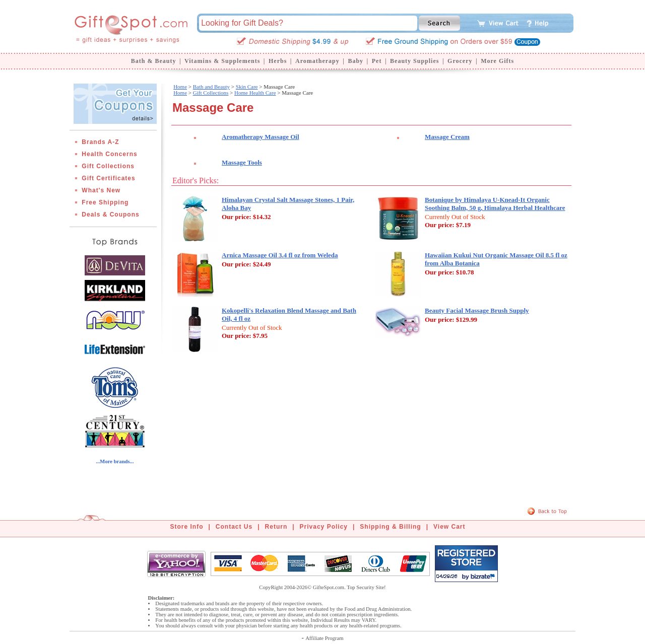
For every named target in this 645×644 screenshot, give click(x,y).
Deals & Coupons (110, 214)
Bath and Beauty (211, 87)
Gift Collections (108, 166)
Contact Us (234, 527)
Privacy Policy (324, 527)
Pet (377, 61)
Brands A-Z (100, 142)
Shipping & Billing (390, 527)
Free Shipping (105, 202)
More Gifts (497, 61)
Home (180, 87)
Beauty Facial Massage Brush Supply (477, 310)
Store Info (187, 527)
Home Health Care (255, 93)
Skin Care (247, 87)
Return (276, 527)
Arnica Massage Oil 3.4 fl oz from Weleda (280, 255)
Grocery (460, 61)
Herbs (278, 61)
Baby (356, 61)
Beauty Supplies (414, 61)
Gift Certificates (108, 178)
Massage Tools (242, 162)
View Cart (449, 527)
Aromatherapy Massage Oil (261, 137)
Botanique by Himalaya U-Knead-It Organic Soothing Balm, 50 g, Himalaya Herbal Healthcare (495, 204)
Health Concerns (109, 154)
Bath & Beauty (154, 61)
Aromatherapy (317, 61)
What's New (101, 190)
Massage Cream (447, 137)
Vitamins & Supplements (222, 61)
